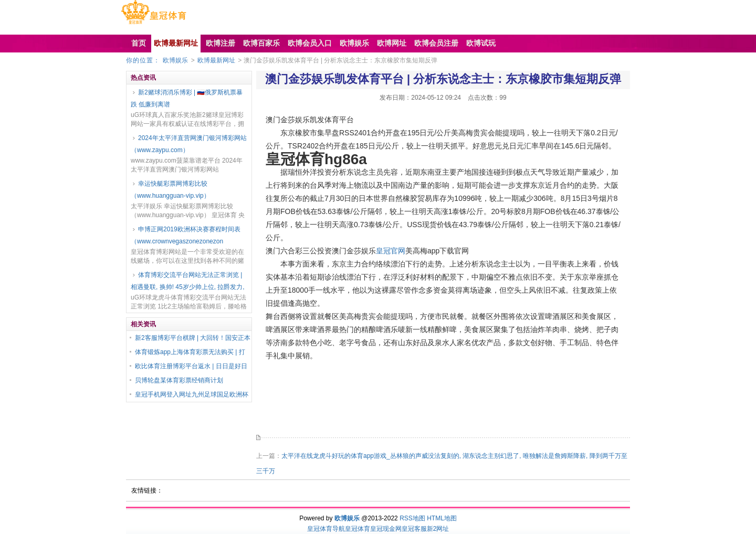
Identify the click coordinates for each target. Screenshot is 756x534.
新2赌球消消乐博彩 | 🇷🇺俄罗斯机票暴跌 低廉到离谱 (187, 98)
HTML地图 (442, 518)
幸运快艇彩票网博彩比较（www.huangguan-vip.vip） (170, 190)
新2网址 (438, 529)
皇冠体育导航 (326, 529)
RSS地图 (412, 518)
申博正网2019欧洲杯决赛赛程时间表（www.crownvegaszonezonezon (186, 235)
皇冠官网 (391, 251)
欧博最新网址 (216, 60)
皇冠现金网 (386, 529)
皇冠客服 (414, 529)
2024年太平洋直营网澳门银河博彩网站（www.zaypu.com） (189, 144)
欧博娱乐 (175, 60)
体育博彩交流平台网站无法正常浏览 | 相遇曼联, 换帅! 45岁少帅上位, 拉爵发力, (188, 281)
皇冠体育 (358, 529)
